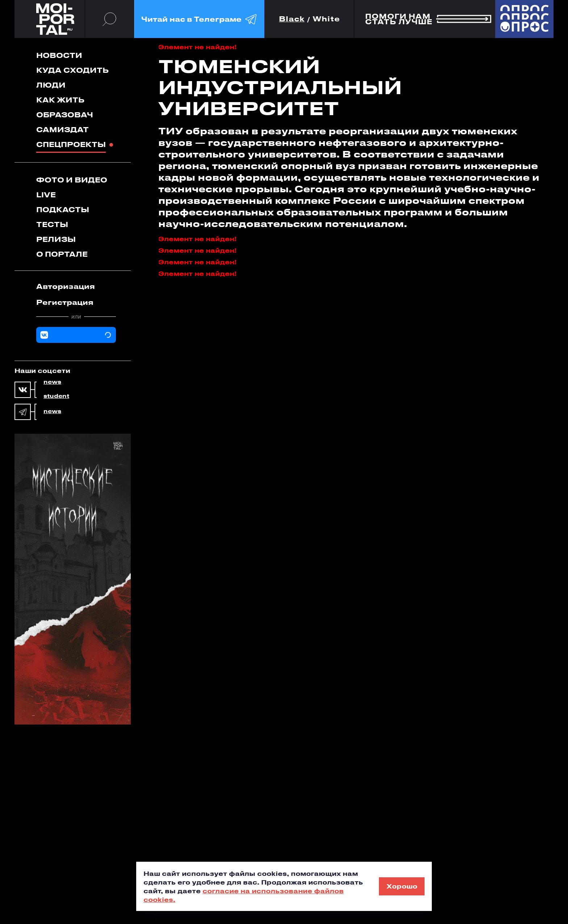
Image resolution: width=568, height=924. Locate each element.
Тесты (52, 224)
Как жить (60, 100)
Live (46, 195)
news (52, 382)
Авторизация (66, 286)
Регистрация (65, 302)
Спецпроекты (71, 144)
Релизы (56, 239)
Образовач (65, 115)
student (56, 396)
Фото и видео (72, 180)
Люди (51, 85)
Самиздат (62, 129)
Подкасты (63, 209)
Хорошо (402, 886)
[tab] (76, 286)
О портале (62, 254)
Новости (59, 55)
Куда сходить (72, 70)
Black (292, 19)
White (326, 19)
